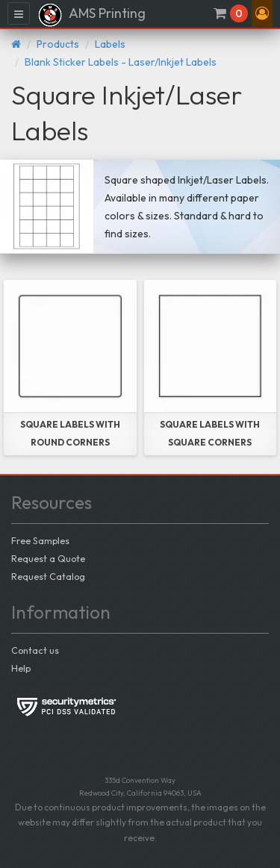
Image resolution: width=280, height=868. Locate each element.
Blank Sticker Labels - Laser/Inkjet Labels (121, 62)
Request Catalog (48, 576)
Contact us (35, 650)
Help (21, 668)
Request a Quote (48, 558)
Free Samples (40, 540)
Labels (110, 44)
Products (58, 44)
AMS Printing (91, 15)
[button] (262, 13)
